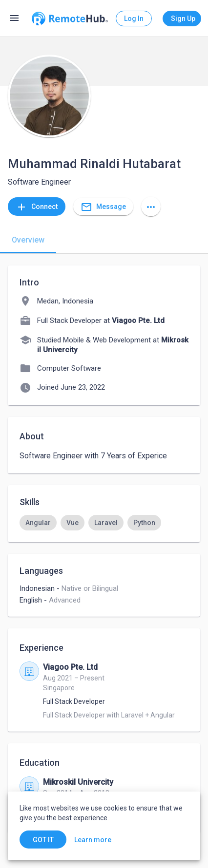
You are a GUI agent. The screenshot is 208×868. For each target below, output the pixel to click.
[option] (38, 523)
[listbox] (104, 523)
